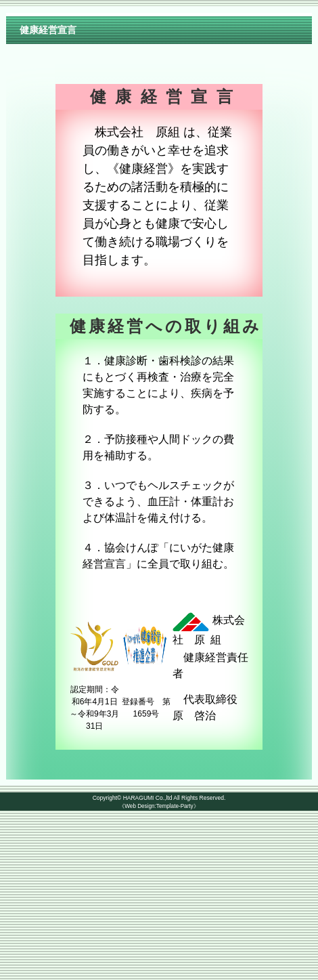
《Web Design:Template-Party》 (159, 806)
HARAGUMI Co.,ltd (148, 798)
